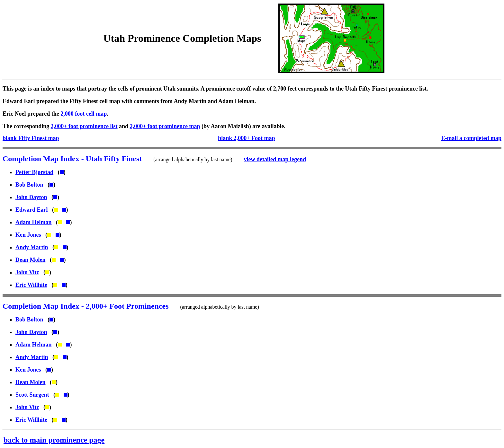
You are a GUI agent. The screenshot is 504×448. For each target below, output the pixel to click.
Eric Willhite (31, 285)
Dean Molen (31, 260)
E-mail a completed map (471, 138)
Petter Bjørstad (34, 172)
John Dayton (31, 197)
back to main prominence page (54, 440)
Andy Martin (32, 247)
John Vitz (27, 272)
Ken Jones (28, 235)
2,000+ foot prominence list (84, 126)
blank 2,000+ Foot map (246, 138)
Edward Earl (32, 210)
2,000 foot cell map (84, 114)
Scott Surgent (32, 395)
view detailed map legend (275, 159)
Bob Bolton (29, 185)
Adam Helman (34, 222)
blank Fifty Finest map (31, 138)
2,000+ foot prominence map (165, 126)
